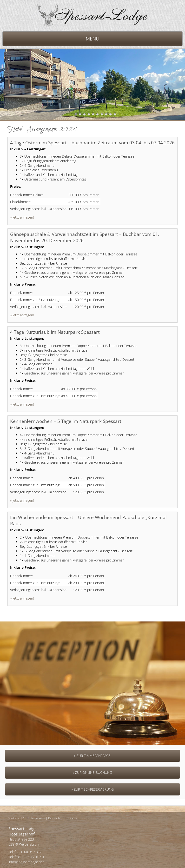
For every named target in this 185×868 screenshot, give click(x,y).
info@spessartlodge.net (26, 862)
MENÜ (92, 39)
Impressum (38, 818)
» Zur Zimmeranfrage (92, 756)
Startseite (14, 818)
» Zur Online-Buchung (92, 772)
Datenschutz (56, 818)
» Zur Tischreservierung (92, 789)
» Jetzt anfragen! (22, 217)
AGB (26, 818)
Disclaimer (73, 818)
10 (115, 114)
